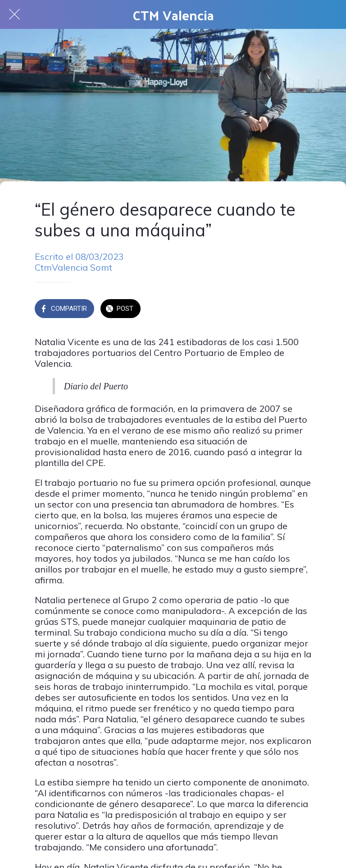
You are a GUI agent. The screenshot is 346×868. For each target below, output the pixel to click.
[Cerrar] (14, 14)
